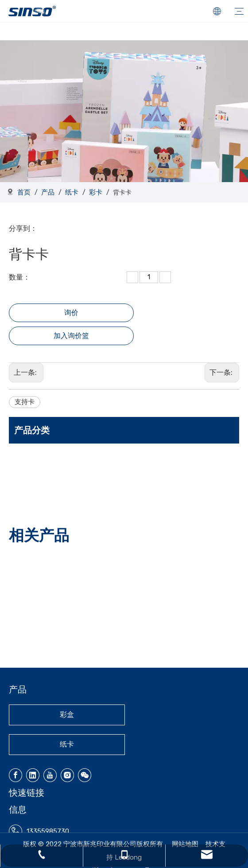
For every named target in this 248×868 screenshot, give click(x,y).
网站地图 (185, 844)
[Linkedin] (33, 775)
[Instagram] (67, 775)
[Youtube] (50, 775)
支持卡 (25, 402)
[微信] (85, 775)
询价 (71, 313)
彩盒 (67, 714)
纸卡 (67, 744)
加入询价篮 (71, 336)
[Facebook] (15, 775)
